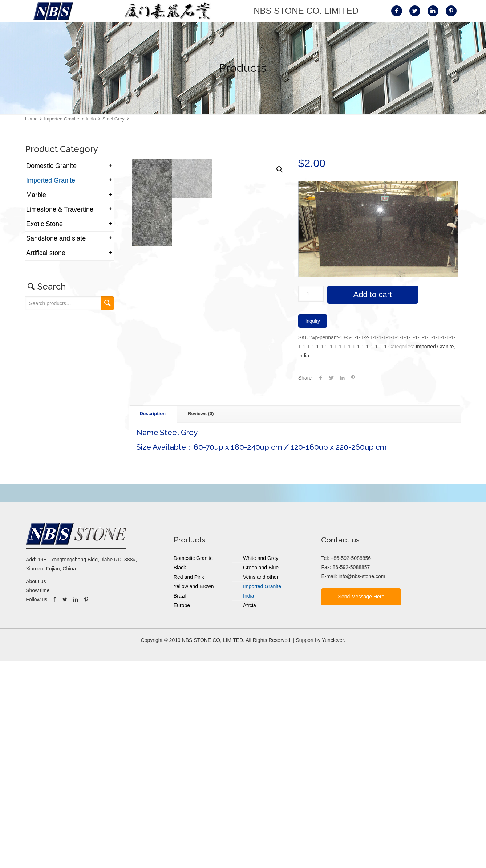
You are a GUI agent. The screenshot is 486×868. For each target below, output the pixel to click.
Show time (38, 797)
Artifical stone (46, 253)
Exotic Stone (44, 224)
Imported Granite (62, 119)
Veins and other (261, 784)
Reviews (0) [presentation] (201, 620)
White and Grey (261, 765)
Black (180, 774)
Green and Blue (261, 774)
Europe (182, 812)
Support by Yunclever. (320, 847)
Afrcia (250, 812)
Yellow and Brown (194, 793)
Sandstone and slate (56, 238)
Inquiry (313, 321)
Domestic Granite (51, 166)
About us (36, 788)
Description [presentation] (153, 620)
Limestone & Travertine (60, 209)
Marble (36, 195)
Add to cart (373, 294)
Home (31, 119)
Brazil (180, 803)
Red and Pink (189, 784)
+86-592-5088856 (351, 765)
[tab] (153, 621)
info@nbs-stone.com (362, 783)
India (91, 119)
